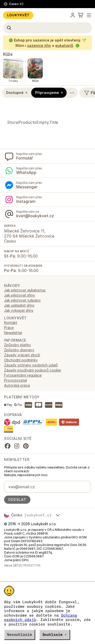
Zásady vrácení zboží (22, 424)
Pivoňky (11, 321)
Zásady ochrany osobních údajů (31, 434)
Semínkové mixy (17, 332)
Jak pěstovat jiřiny (20, 364)
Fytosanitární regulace (23, 444)
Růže (8, 54)
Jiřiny (8, 306)
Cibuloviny (13, 296)
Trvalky (10, 342)
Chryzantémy (15, 291)
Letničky (11, 311)
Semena (11, 327)
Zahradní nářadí (17, 347)
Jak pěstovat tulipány (22, 369)
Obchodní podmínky (21, 429)
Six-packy (12, 337)
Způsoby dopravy (19, 419)
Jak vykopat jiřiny (19, 379)
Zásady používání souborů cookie (32, 439)
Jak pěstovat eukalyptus (25, 359)
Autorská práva (17, 454)
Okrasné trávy (16, 316)
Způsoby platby (17, 414)
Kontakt (11, 391)
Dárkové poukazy (19, 301)
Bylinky (10, 286)
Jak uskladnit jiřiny (19, 374)
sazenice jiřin (39, 45)
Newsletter (13, 402)
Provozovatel (15, 449)
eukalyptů (64, 45)
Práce (9, 396)
